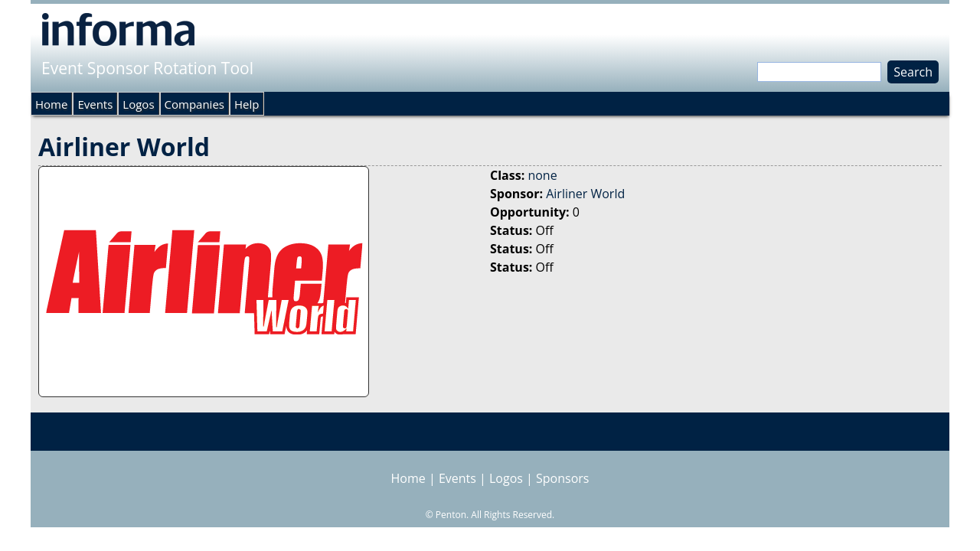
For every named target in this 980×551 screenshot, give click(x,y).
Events (95, 104)
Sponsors (562, 478)
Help (247, 104)
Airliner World (585, 194)
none (542, 175)
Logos (138, 104)
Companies (194, 104)
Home (51, 104)
